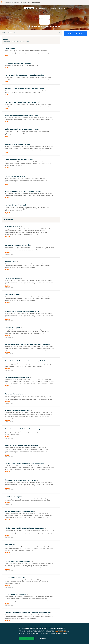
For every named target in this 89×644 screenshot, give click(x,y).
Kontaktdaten (52, 8)
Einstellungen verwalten (60, 632)
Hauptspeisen (12, 32)
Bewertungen (41, 8)
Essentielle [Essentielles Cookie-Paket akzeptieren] (43, 639)
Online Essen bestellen (76, 33)
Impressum (63, 8)
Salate (3, 32)
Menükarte (29, 8)
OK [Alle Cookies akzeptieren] (27, 639)
